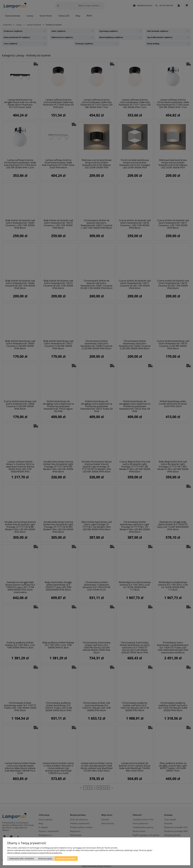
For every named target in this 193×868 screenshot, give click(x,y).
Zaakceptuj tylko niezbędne (22, 859)
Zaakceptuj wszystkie (66, 859)
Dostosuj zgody (45, 859)
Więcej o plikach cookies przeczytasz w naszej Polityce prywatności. (35, 853)
